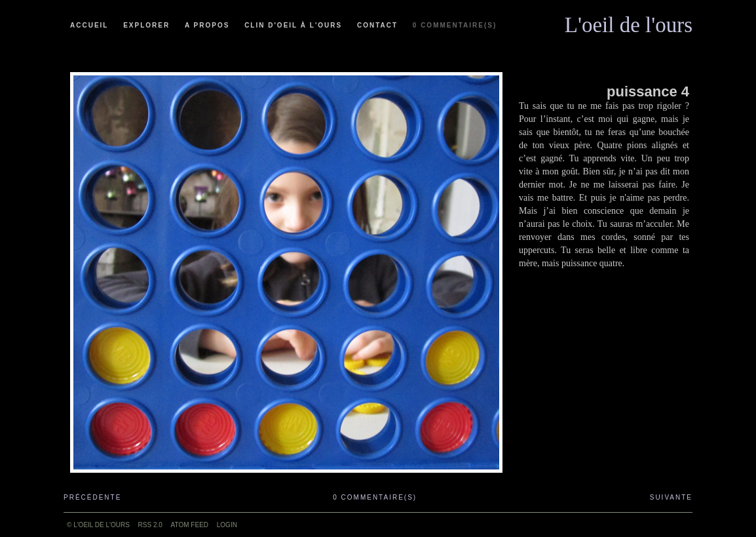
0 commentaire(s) (455, 25)
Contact (377, 25)
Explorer (146, 25)
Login (227, 525)
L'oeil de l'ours (629, 22)
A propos (207, 25)
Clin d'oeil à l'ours (293, 25)
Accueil (89, 25)
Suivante (671, 497)
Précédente (92, 497)
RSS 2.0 (150, 525)
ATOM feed (190, 525)
